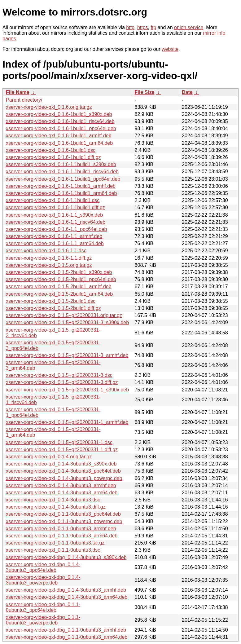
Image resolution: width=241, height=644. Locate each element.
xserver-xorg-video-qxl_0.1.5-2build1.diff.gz (53, 308)
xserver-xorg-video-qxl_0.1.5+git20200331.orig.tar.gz (64, 315)
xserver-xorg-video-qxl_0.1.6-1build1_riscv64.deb (60, 121)
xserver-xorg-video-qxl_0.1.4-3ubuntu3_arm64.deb (62, 493)
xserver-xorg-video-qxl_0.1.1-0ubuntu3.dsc (53, 550)
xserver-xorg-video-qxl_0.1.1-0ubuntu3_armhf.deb (61, 529)
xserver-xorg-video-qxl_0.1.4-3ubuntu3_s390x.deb (61, 464)
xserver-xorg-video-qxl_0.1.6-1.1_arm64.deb (55, 243)
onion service (189, 27)
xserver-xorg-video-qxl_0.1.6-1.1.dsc (46, 251)
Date (187, 92)
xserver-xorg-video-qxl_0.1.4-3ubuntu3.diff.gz (56, 507)
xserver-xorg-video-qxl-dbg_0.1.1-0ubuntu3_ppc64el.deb (43, 607)
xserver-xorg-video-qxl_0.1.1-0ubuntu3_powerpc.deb (64, 521)
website (170, 49)
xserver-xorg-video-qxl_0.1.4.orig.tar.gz (49, 457)
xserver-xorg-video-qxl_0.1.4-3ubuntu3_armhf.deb (61, 485)
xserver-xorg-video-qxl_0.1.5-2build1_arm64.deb (59, 294)
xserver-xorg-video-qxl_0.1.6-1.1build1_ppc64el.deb (63, 179)
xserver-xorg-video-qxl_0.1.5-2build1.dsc (51, 301)
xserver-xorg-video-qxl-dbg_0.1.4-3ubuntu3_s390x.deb (66, 557)
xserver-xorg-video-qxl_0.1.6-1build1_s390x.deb (59, 114)
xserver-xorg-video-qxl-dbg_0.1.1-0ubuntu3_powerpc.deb (43, 620)
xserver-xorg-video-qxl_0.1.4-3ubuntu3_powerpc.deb (64, 478)
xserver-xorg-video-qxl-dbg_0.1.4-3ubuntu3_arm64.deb (67, 597)
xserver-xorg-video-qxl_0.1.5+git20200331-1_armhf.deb (67, 422)
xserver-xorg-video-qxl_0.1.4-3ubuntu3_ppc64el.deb (63, 471)
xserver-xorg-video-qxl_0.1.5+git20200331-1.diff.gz (62, 450)
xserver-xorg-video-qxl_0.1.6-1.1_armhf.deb (54, 236)
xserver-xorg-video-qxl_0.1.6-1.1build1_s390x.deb (61, 164)
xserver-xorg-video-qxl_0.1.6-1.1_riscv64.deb (56, 222)
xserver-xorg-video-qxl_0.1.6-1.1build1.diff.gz (55, 207)
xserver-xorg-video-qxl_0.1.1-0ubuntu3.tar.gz (55, 543)
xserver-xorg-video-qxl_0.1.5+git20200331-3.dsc (59, 375)
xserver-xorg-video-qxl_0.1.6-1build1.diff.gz (53, 157)
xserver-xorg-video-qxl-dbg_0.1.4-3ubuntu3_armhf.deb (66, 590)
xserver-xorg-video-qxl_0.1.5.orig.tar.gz (49, 265)
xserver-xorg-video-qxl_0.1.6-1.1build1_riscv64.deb (62, 172)
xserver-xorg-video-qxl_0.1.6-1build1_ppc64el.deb (61, 128)
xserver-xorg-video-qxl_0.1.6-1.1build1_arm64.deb (61, 193)
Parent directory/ (24, 100)
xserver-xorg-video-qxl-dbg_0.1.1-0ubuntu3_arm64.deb (67, 637)
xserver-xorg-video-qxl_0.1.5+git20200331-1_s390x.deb (67, 390)
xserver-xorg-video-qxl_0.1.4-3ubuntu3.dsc (53, 500)
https (143, 27)
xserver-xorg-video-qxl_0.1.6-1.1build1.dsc (53, 200)
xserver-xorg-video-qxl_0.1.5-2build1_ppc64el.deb (61, 279)
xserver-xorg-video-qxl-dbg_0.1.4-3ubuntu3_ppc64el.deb (43, 567)
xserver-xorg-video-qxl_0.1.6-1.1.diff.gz (49, 258)
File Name (18, 92)
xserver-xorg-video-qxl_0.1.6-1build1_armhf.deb (59, 136)
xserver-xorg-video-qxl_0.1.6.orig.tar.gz (49, 107)
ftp (153, 27)
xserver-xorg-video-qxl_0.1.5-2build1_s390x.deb (59, 272)
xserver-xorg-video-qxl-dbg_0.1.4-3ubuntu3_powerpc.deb (43, 580)
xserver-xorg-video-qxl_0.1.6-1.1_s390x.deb (54, 215)
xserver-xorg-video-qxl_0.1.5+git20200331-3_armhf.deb (67, 355)
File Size (145, 92)
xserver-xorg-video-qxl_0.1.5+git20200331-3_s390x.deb (67, 322)
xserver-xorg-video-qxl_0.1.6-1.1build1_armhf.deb (61, 186)
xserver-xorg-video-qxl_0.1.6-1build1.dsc (51, 150)
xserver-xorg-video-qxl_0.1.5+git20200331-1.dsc (59, 442)
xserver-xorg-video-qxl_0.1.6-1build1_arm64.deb (59, 143)
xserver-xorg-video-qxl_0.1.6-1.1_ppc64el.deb (56, 229)
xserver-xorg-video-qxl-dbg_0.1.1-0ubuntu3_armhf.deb (66, 630)
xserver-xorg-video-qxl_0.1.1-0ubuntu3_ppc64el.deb (63, 514)
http (130, 27)
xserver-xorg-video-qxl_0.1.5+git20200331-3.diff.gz (62, 382)
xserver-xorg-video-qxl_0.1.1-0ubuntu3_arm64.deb (62, 536)
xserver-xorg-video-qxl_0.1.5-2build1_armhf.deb (59, 287)
